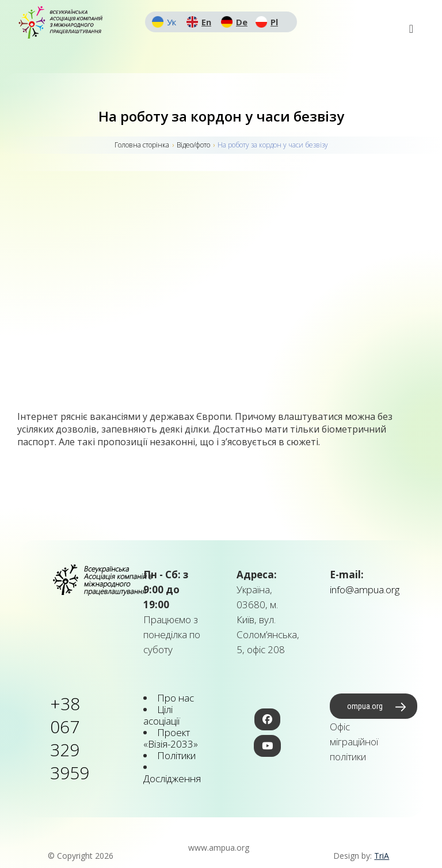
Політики (176, 755)
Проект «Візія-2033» (171, 738)
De (242, 22)
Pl (274, 22)
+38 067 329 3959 (70, 738)
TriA (382, 856)
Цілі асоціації (161, 715)
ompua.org (365, 706)
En (206, 22)
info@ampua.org (365, 590)
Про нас (176, 698)
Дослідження (172, 778)
